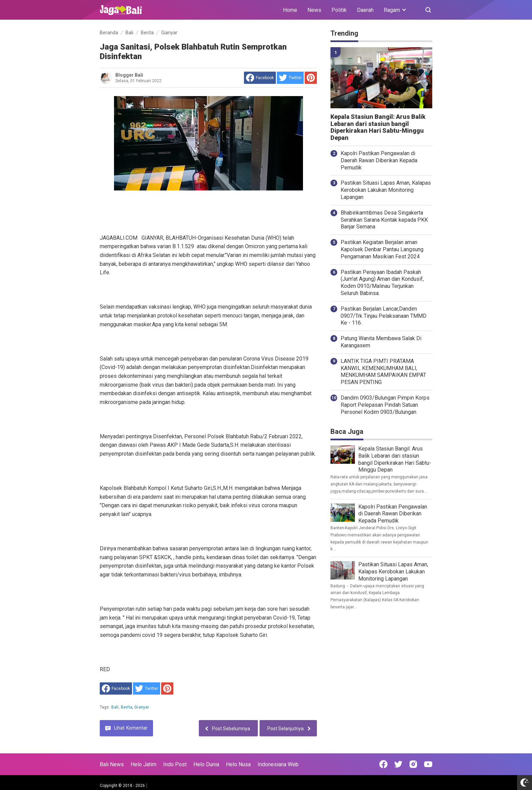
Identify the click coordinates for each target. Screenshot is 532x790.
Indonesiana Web (278, 764)
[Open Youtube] (428, 764)
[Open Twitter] (398, 764)
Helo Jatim (144, 764)
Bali (115, 707)
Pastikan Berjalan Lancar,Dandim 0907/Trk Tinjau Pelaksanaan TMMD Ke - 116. (384, 316)
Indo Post (175, 764)
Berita (127, 707)
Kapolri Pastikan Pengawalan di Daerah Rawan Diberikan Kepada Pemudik (379, 160)
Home (290, 10)
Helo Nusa (238, 764)
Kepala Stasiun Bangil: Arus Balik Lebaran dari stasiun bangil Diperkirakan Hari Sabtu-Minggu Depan (378, 127)
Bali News (112, 764)
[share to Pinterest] (311, 78)
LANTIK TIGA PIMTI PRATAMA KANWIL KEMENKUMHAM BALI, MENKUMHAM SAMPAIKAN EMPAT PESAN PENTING (383, 372)
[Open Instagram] (413, 764)
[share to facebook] (260, 78)
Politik (339, 10)
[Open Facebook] (383, 764)
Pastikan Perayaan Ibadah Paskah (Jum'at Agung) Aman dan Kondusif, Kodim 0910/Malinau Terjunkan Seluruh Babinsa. (382, 283)
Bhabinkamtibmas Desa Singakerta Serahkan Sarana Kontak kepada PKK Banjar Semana (384, 220)
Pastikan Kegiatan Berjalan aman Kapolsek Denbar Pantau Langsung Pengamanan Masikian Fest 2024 (382, 249)
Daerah (365, 10)
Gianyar (142, 707)
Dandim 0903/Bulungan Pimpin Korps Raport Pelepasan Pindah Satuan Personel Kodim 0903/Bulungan (385, 405)
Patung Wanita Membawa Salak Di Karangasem (381, 342)
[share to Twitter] (290, 78)
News (314, 10)
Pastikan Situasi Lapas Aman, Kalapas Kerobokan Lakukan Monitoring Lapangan (386, 190)
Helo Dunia (206, 764)
